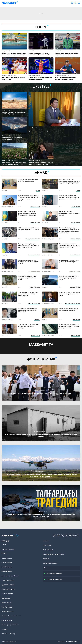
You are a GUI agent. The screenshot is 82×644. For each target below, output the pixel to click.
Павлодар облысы (75, 287)
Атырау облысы (76, 223)
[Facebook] (66, 536)
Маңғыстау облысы (75, 271)
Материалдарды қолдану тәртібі (53, 554)
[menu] (79, 3)
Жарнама (46, 541)
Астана (38, 190)
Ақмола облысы (35, 207)
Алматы (78, 190)
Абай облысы (76, 319)
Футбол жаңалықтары (9, 634)
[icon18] (17, 536)
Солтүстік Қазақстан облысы (11, 616)
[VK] (62, 536)
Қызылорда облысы (34, 271)
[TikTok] (55, 536)
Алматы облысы (35, 223)
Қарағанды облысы (34, 255)
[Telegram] (74, 536)
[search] (75, 3)
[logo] (10, 3)
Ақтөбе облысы (76, 207)
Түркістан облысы (35, 287)
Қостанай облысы (75, 255)
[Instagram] (70, 536)
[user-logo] (72, 4)
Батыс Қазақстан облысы (32, 239)
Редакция (46, 559)
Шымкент (37, 319)
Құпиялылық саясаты (50, 563)
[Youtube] (59, 536)
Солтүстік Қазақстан (34, 303)
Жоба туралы (47, 545)
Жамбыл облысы (75, 239)
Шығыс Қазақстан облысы (73, 303)
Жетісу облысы (35, 336)
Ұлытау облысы (76, 336)
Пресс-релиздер (48, 550)
